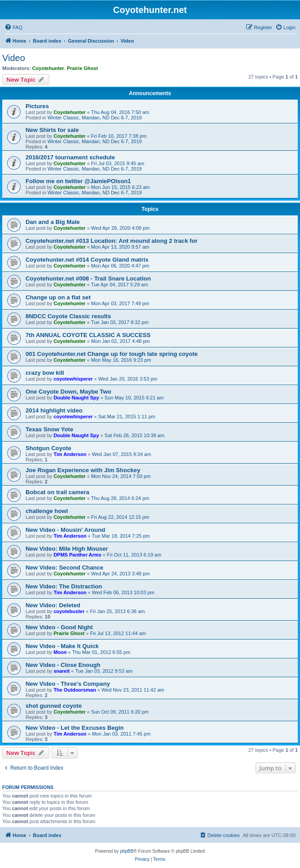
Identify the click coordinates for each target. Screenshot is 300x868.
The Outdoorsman (75, 690)
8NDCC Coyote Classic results (68, 316)
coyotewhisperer (73, 379)
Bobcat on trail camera (57, 492)
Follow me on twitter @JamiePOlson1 (78, 181)
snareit (61, 671)
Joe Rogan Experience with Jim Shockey (83, 470)
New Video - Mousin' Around (65, 530)
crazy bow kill (45, 373)
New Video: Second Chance (64, 568)
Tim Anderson (70, 454)
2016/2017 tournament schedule (70, 157)
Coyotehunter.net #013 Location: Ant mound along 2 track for (111, 241)
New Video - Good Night (59, 627)
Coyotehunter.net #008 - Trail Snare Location (88, 278)
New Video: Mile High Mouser (67, 549)
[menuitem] (13, 27)
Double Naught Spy (76, 398)
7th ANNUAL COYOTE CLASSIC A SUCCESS (88, 335)
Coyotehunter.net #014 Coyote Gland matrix (87, 260)
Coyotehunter (48, 68)
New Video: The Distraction (64, 586)
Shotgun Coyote (48, 448)
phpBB (127, 851)
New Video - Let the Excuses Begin (75, 728)
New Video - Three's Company (68, 684)
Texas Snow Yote (49, 429)
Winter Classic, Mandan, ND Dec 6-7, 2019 (95, 118)
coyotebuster (69, 611)
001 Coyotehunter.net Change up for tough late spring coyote (112, 354)
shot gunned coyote (54, 706)
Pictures (37, 106)
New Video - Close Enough (63, 665)
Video (14, 58)
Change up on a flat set (58, 297)
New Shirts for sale (52, 130)
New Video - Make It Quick (62, 646)
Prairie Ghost (82, 68)
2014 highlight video (54, 410)
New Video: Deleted (53, 605)
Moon (60, 652)
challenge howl (47, 511)
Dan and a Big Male (53, 222)
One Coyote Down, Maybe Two (68, 392)
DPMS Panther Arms (77, 555)
